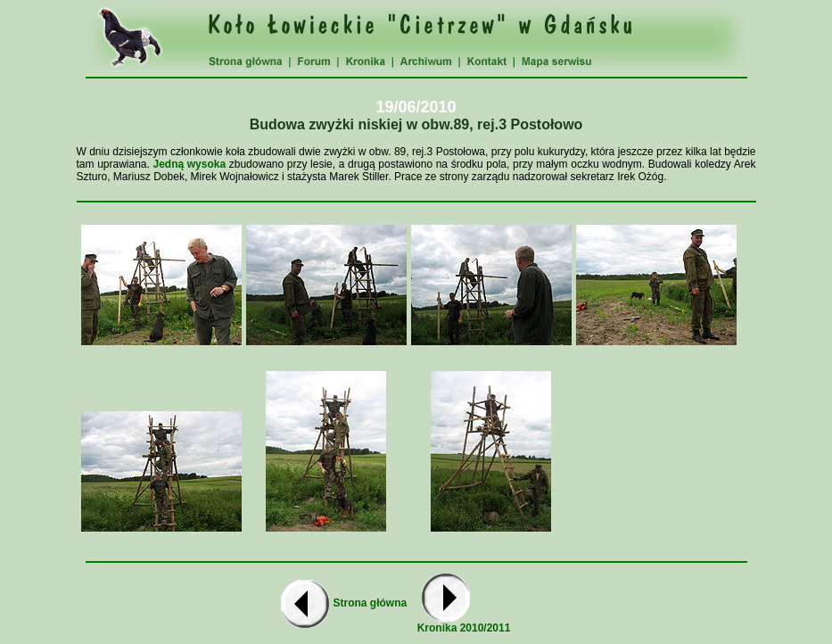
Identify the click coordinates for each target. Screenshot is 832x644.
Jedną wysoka (189, 164)
